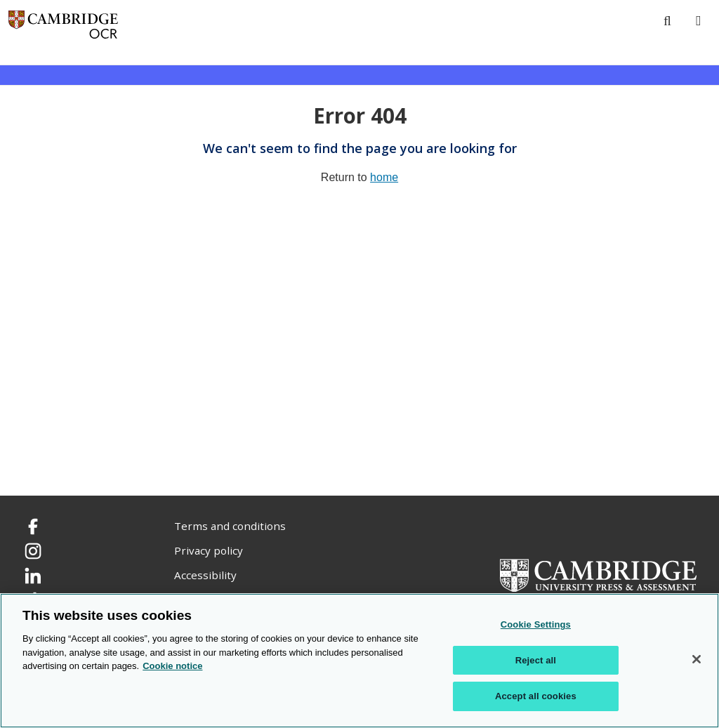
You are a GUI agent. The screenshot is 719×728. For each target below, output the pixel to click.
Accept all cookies (536, 696)
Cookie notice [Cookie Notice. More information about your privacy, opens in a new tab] (172, 666)
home (384, 177)
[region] (359, 661)
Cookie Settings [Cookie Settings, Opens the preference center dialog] (536, 624)
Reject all (536, 660)
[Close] (697, 659)
